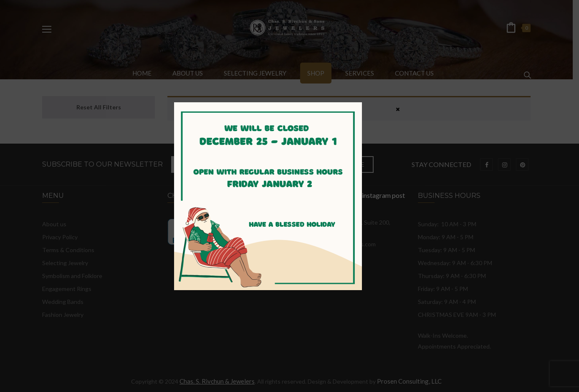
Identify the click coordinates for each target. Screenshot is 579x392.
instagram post (289, 195)
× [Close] (398, 109)
